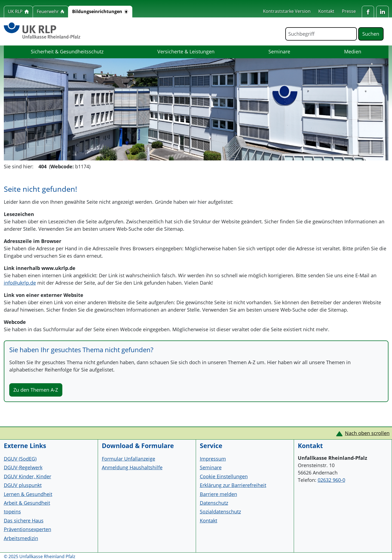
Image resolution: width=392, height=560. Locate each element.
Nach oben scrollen (367, 433)
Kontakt (326, 11)
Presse (349, 11)
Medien (353, 51)
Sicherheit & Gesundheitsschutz (67, 51)
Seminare (279, 51)
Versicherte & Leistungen (186, 51)
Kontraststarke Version (287, 11)
